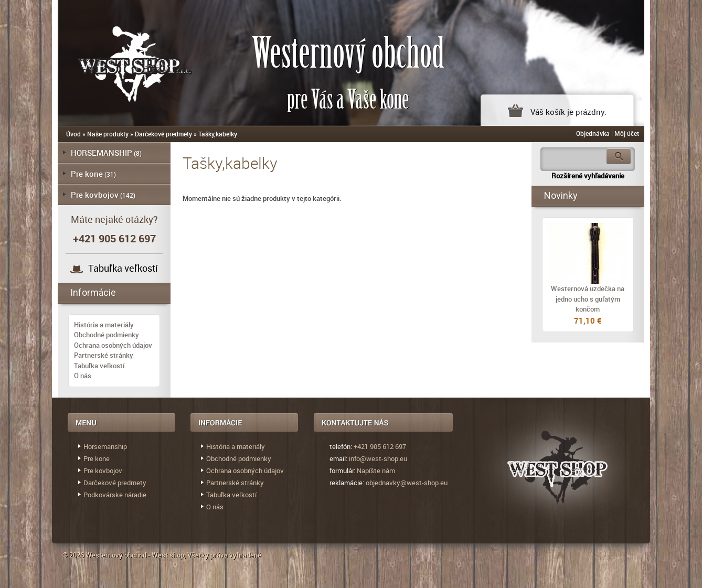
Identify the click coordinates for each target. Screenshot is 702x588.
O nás (83, 376)
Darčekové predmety (163, 134)
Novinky (561, 195)
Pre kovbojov (95, 195)
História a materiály (104, 325)
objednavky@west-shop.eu (407, 483)
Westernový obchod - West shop (135, 555)
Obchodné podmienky (107, 335)
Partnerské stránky (104, 355)
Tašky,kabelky (218, 134)
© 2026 (74, 555)
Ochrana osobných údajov (113, 345)
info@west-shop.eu (378, 458)
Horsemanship (105, 446)
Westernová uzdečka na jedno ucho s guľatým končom (588, 299)
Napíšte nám (376, 471)
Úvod (73, 134)
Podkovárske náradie (115, 495)
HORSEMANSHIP (102, 153)
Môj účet (627, 133)
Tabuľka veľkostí (123, 268)
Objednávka (593, 133)
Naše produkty (108, 134)
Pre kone (87, 174)
